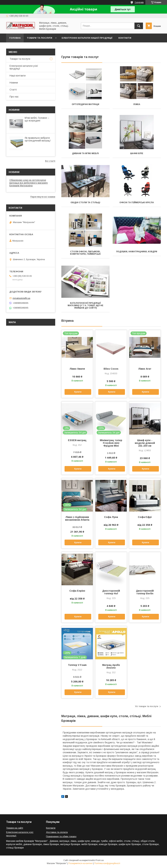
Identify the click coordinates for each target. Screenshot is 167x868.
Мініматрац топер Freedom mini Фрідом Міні (111, 443)
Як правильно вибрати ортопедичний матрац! (38, 139)
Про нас (14, 97)
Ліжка (137, 104)
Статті (13, 90)
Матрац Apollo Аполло (111, 666)
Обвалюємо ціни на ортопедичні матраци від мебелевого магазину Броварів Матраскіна (29, 183)
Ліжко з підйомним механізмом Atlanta (77, 518)
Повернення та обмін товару (61, 836)
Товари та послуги (39, 38)
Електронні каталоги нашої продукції (87, 38)
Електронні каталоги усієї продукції (24, 67)
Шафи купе (137, 153)
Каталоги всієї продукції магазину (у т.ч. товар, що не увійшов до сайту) (85, 305)
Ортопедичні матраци (85, 104)
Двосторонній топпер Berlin (145, 592)
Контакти (125, 38)
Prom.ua (100, 860)
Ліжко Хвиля (77, 369)
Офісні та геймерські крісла (137, 203)
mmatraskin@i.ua (21, 298)
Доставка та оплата (23, 47)
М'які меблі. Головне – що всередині (37, 119)
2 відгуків (139, 2)
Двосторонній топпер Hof (111, 592)
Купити (78, 392)
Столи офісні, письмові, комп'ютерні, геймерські (85, 253)
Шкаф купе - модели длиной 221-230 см (145, 443)
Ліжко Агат (145, 369)
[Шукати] (139, 26)
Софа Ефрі (145, 517)
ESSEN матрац (77, 440)
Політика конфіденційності (107, 863)
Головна (15, 38)
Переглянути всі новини (43, 197)
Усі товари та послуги (147, 706)
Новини (14, 83)
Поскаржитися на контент (81, 863)
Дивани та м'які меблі (85, 153)
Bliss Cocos (111, 369)
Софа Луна (111, 517)
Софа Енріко (77, 591)
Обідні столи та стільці (85, 203)
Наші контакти (18, 76)
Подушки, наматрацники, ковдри (137, 252)
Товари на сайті (15, 828)
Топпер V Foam (77, 665)
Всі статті (50, 161)
